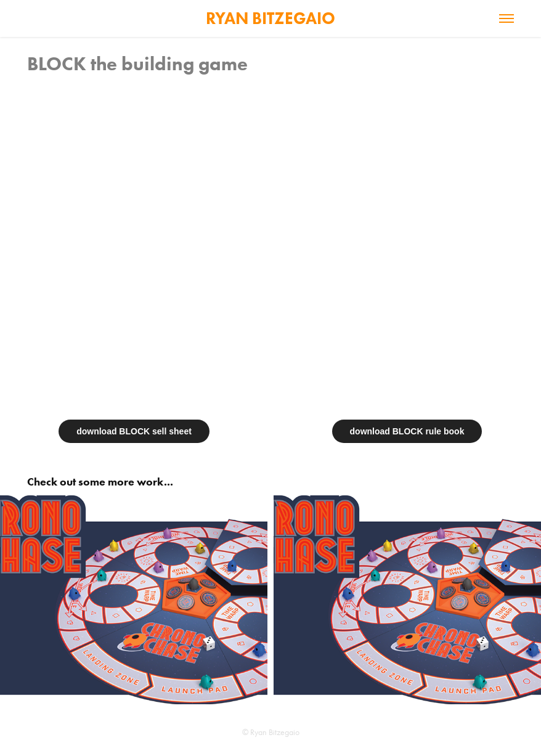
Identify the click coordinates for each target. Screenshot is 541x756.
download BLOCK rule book (407, 431)
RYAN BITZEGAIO (270, 18)
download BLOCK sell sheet (134, 431)
